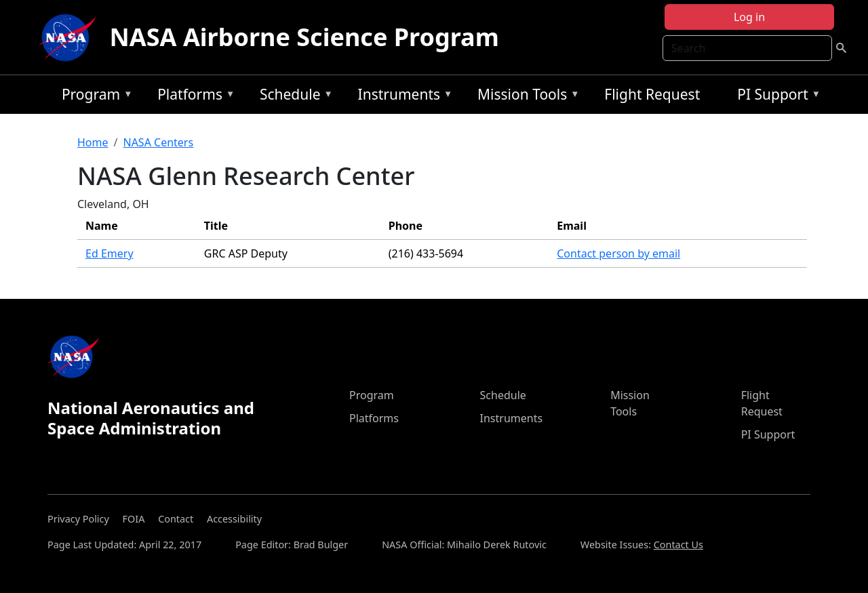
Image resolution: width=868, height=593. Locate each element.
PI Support (775, 97)
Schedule (293, 97)
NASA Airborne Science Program (304, 37)
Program (94, 97)
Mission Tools (525, 97)
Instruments (402, 97)
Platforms (193, 97)
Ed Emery (110, 253)
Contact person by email (618, 253)
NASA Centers (158, 142)
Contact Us (678, 545)
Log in (749, 17)
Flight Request (652, 94)
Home (93, 142)
